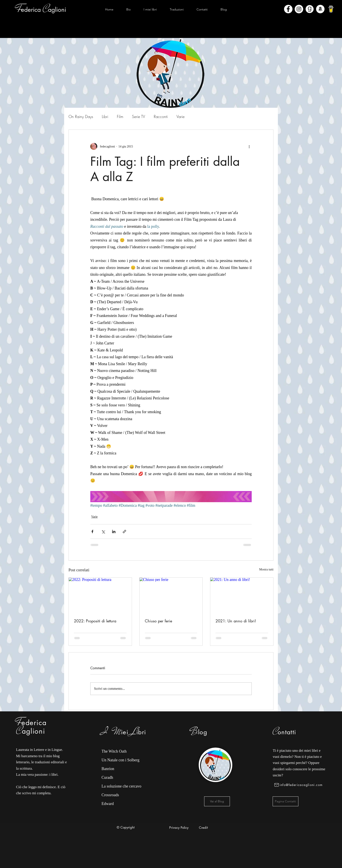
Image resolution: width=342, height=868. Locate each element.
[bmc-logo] (331, 9)
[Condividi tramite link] (124, 532)
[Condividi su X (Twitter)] (103, 532)
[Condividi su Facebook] (92, 532)
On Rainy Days (81, 116)
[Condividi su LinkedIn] (114, 532)
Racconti (161, 116)
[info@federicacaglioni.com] (299, 785)
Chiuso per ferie (158, 621)
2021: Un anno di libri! (236, 621)
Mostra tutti (266, 569)
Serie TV (139, 116)
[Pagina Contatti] (286, 801)
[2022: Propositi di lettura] (100, 595)
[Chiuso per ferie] (171, 595)
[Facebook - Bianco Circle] (288, 9)
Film (120, 116)
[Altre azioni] (249, 146)
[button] (150, 9)
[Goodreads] (310, 9)
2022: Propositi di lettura (95, 621)
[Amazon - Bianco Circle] (320, 9)
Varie (180, 116)
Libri (105, 116)
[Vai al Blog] (217, 801)
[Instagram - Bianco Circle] (299, 9)
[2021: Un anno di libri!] (242, 595)
